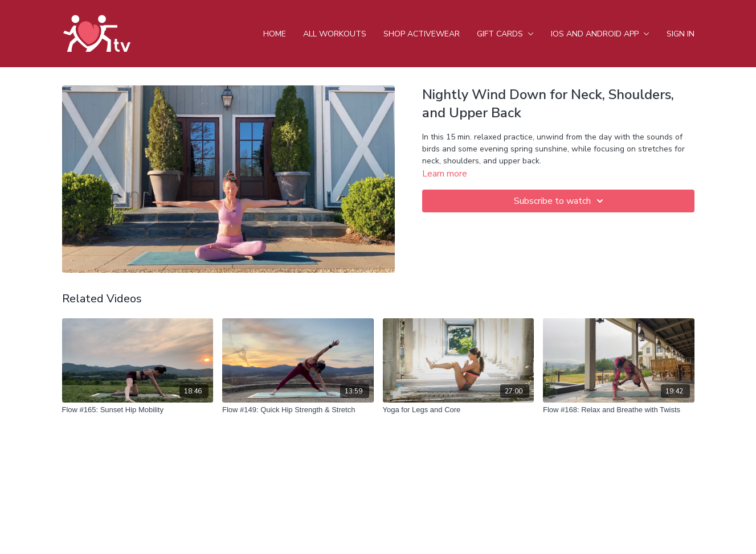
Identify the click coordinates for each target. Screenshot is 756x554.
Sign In (681, 34)
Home (275, 34)
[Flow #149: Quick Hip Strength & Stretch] (298, 410)
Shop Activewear (422, 34)
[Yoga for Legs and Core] (459, 410)
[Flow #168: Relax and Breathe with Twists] (619, 410)
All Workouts (335, 34)
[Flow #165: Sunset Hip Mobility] (138, 410)
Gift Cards (505, 34)
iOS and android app (600, 34)
